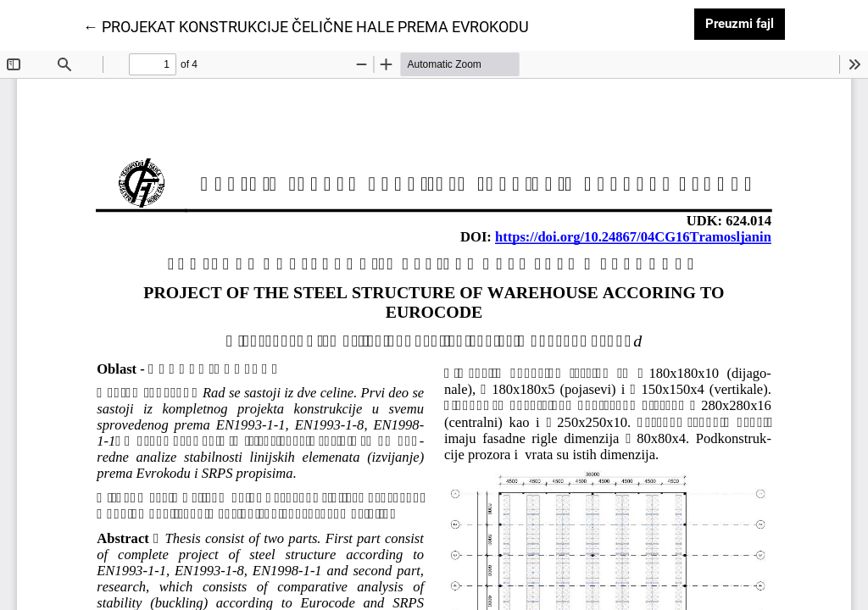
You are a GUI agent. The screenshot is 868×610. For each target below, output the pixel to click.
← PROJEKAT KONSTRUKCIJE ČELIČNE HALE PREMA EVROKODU (306, 25)
